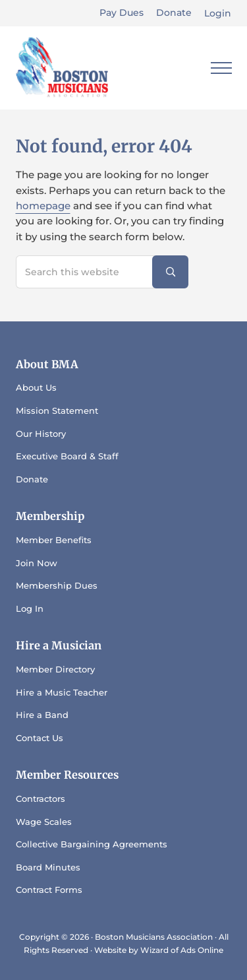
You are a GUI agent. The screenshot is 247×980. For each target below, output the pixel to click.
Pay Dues (122, 13)
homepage (43, 206)
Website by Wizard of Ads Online (159, 950)
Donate (174, 13)
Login (218, 13)
